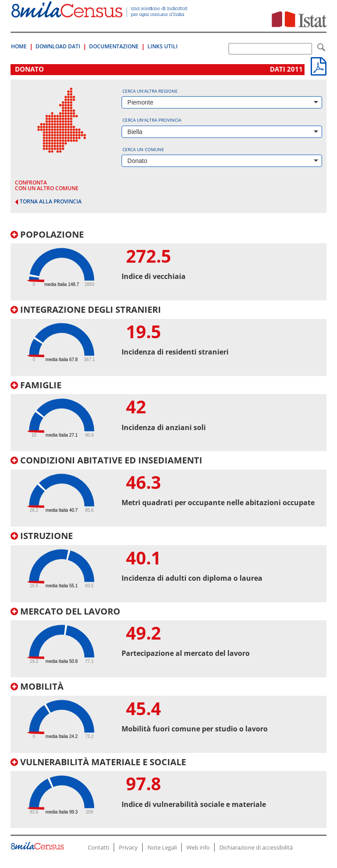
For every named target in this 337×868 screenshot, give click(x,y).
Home (19, 46)
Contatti (99, 847)
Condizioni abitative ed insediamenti (106, 460)
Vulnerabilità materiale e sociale (98, 762)
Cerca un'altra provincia (152, 120)
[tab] (168, 265)
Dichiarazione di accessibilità (256, 847)
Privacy (128, 847)
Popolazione (47, 234)
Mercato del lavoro (65, 611)
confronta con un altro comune (47, 185)
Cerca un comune (143, 149)
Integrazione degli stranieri (86, 309)
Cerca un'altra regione (150, 91)
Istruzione (42, 536)
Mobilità (37, 686)
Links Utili (163, 46)
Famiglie (36, 385)
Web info (198, 847)
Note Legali (162, 847)
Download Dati (58, 46)
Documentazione (114, 46)
